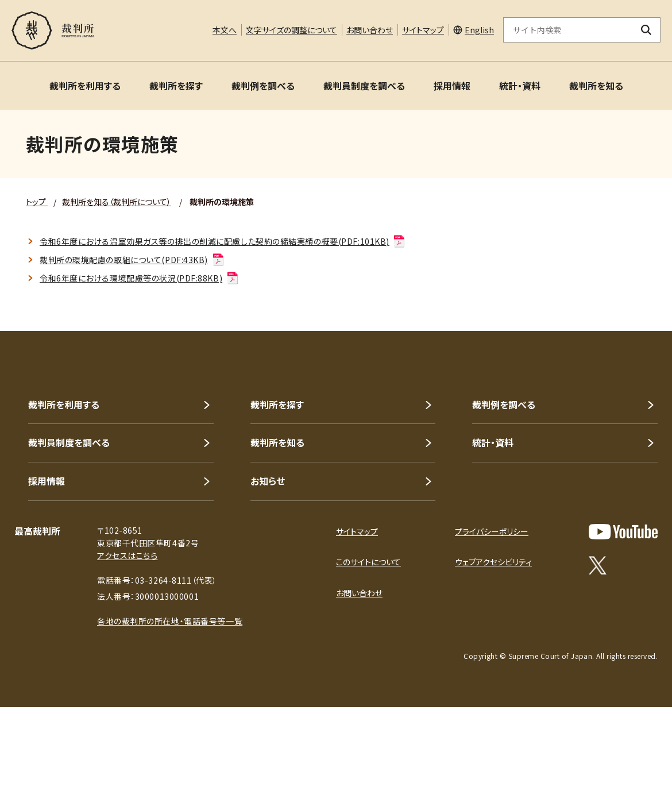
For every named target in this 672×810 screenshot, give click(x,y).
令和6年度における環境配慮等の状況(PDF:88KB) (140, 278)
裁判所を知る (596, 86)
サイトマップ (423, 30)
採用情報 (452, 86)
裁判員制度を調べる (364, 86)
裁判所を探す (176, 86)
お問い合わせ (370, 30)
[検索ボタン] (646, 30)
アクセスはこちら (127, 556)
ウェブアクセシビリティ (493, 562)
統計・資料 (520, 86)
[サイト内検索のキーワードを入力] (568, 30)
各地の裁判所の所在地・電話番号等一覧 (170, 621)
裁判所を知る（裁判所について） (117, 202)
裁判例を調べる (263, 86)
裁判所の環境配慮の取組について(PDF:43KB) (132, 260)
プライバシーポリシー (492, 531)
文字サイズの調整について (291, 30)
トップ (37, 202)
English (479, 30)
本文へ (225, 30)
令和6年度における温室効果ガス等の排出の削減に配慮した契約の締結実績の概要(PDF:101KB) (223, 241)
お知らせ (268, 481)
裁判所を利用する (85, 86)
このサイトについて (368, 562)
